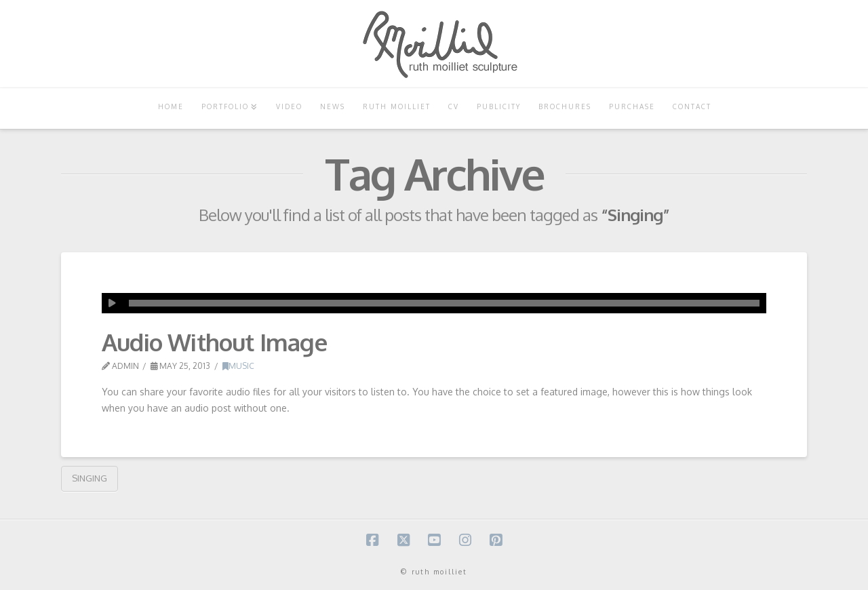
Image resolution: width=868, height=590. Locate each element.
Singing (90, 478)
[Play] (112, 303)
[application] (434, 303)
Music (238, 366)
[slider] (444, 303)
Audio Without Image (214, 342)
